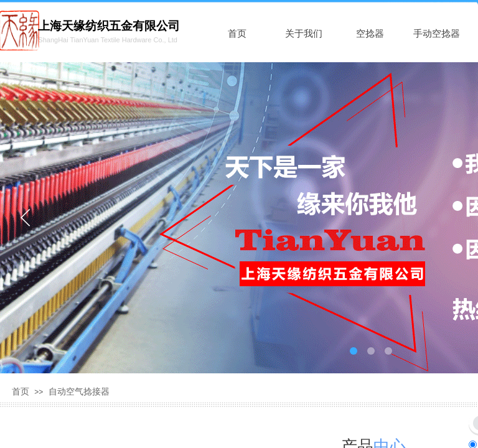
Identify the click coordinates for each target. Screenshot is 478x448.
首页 (237, 34)
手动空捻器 (437, 34)
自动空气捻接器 (79, 392)
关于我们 (304, 34)
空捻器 (370, 34)
